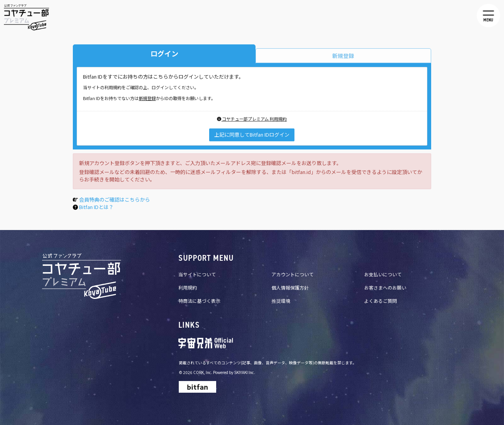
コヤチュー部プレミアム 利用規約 (252, 120)
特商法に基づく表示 (199, 301)
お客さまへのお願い (385, 287)
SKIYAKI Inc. (245, 372)
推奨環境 (281, 301)
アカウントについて (293, 274)
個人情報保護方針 (290, 287)
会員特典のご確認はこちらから (115, 201)
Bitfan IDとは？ (96, 208)
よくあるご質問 (381, 301)
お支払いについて (383, 274)
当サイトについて (197, 274)
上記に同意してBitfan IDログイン (252, 136)
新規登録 (147, 99)
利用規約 (188, 287)
